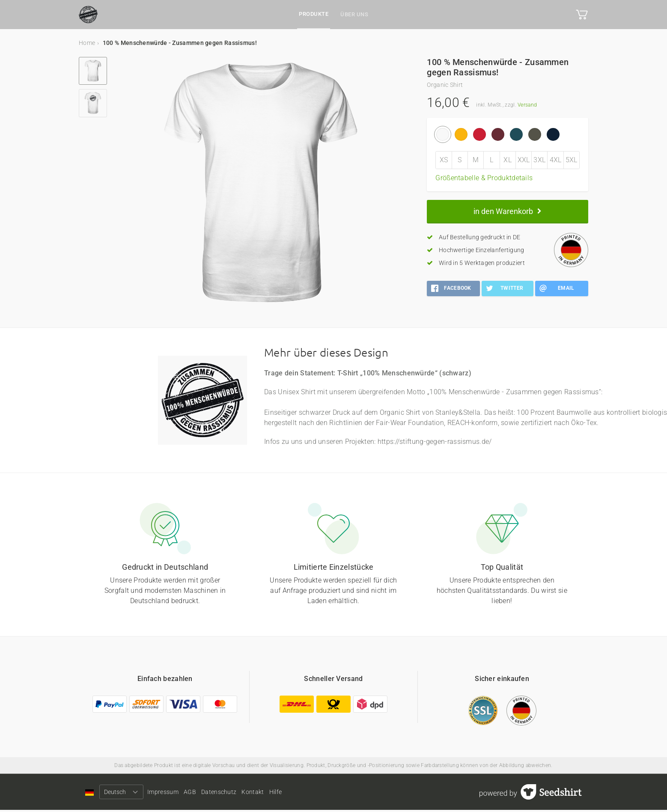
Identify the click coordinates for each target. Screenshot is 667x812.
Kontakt (289, 794)
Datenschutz (246, 794)
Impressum (172, 794)
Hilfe (321, 794)
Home (87, 43)
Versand (527, 105)
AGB (208, 794)
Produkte (314, 14)
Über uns (354, 14)
